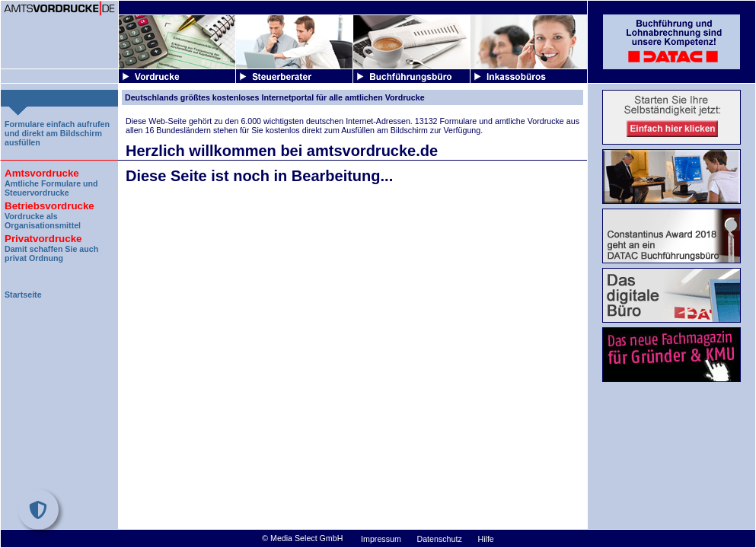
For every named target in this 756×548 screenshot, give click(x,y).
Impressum (381, 539)
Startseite (23, 295)
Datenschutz (440, 539)
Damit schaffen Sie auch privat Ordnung (59, 246)
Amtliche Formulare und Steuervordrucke (59, 181)
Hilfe (485, 539)
